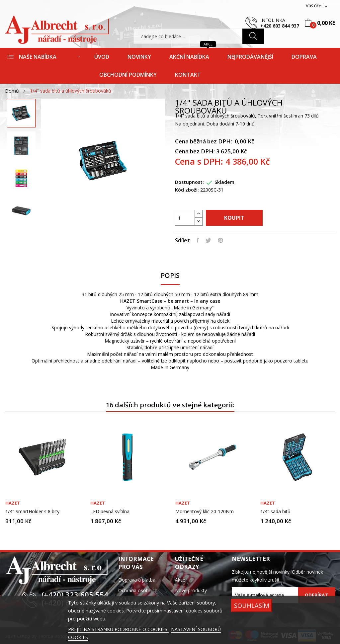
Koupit (234, 218)
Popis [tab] (170, 276)
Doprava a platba (137, 580)
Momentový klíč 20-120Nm (205, 512)
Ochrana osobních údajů (138, 594)
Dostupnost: (189, 182)
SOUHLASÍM (252, 605)
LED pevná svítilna (110, 512)
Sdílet (198, 240)
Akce (180, 580)
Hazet (13, 503)
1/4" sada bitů (275, 512)
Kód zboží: (187, 190)
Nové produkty (191, 590)
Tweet (208, 240)
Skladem (224, 182)
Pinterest (220, 240)
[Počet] (185, 218)
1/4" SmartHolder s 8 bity (32, 512)
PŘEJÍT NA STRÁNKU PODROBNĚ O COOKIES (118, 629)
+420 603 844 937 (280, 26)
